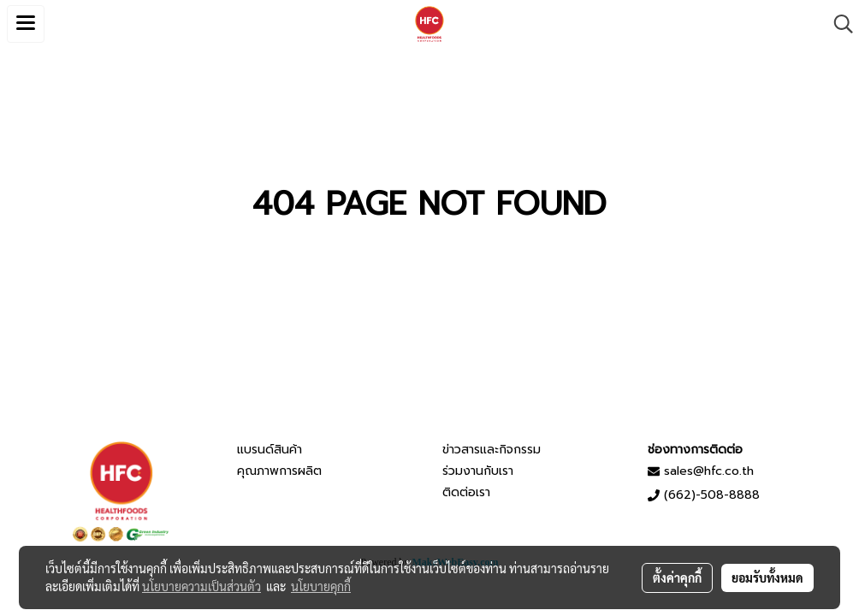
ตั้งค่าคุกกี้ (677, 577)
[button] (838, 24)
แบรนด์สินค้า (270, 450)
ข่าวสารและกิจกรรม (492, 450)
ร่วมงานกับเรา (478, 471)
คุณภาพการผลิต (279, 471)
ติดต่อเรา (466, 492)
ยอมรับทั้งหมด (767, 577)
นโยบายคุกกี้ (321, 586)
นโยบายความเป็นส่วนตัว (201, 586)
